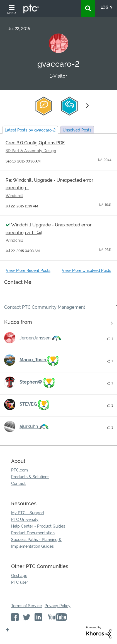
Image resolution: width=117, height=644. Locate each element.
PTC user (19, 582)
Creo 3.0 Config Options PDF (35, 143)
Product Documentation (33, 533)
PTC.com (19, 470)
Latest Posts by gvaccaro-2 (30, 130)
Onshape (19, 576)
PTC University (25, 519)
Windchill (14, 196)
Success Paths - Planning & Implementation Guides (36, 543)
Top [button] (7, 630)
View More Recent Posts (28, 270)
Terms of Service (26, 606)
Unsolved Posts (77, 130)
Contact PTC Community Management (45, 307)
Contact (18, 483)
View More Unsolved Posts (86, 270)
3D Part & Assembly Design (31, 151)
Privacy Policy (58, 606)
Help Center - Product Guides (38, 526)
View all (58, 323)
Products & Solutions (30, 477)
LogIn (107, 7)
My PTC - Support (28, 513)
